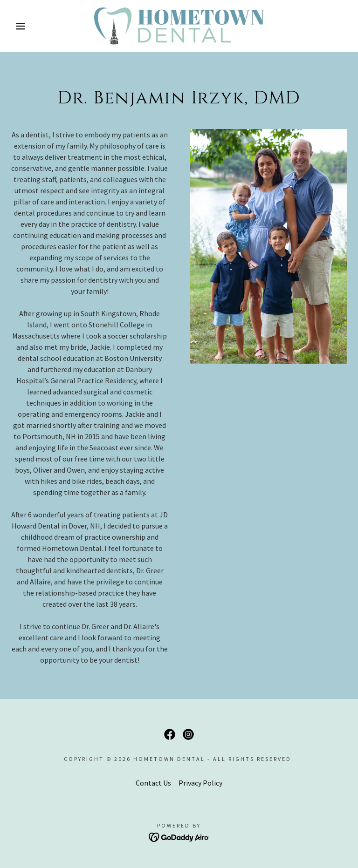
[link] (179, 26)
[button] (18, 26)
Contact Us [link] (153, 783)
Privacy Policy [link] (200, 783)
